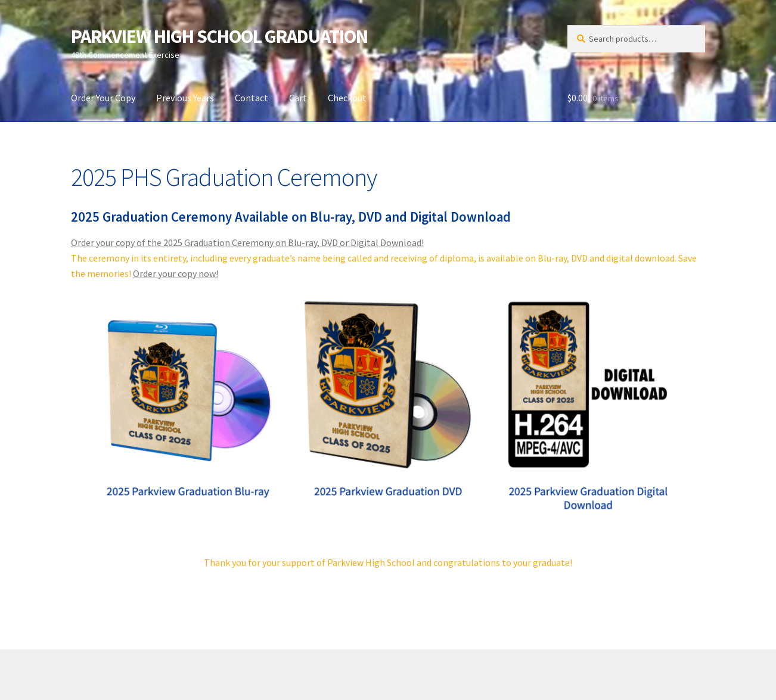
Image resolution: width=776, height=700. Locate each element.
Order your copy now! (176, 273)
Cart (298, 98)
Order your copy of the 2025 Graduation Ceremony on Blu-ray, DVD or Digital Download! (247, 242)
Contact (252, 98)
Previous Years (185, 98)
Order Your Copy (103, 98)
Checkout (347, 98)
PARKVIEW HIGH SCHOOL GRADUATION (219, 36)
